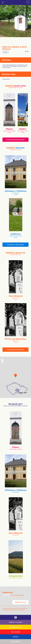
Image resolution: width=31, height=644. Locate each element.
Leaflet (22, 398)
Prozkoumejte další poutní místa (15, 140)
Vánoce (16, 637)
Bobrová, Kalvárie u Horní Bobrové (15, 48)
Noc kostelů (15, 632)
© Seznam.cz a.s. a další (27, 398)
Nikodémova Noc (15, 627)
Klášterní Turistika (15, 622)
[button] (15, 376)
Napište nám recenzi (20, 602)
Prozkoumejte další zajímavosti (15, 350)
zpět (27, 51)
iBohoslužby (16, 642)
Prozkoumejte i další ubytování (15, 245)
